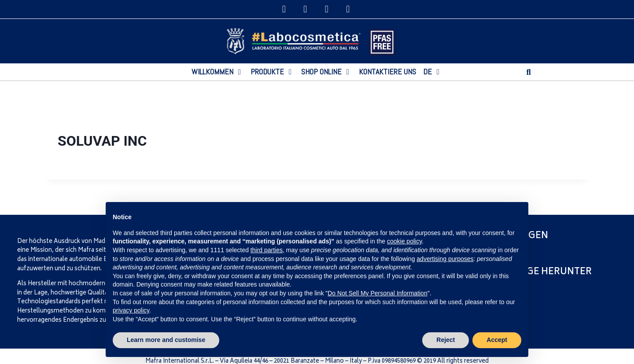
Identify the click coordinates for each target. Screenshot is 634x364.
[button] (529, 72)
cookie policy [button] (404, 241)
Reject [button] (446, 340)
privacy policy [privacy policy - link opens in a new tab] (131, 310)
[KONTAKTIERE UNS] (387, 72)
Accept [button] (497, 340)
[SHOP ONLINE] (326, 72)
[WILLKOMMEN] (217, 72)
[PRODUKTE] (272, 72)
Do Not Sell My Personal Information (377, 293)
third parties (267, 250)
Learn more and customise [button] (166, 340)
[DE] (433, 72)
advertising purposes (445, 259)
